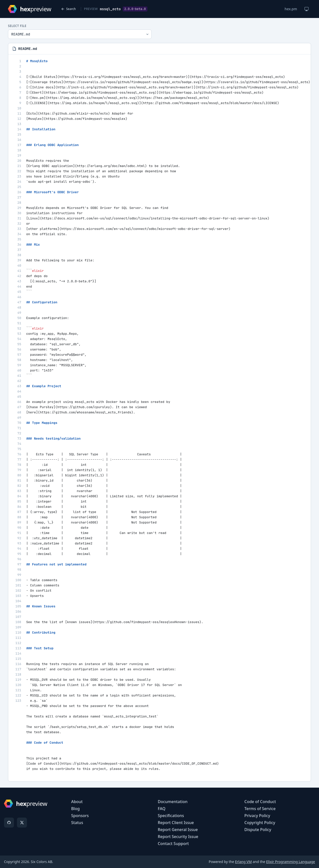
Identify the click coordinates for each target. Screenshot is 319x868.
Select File (17, 26)
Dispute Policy (258, 830)
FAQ (161, 809)
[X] (22, 823)
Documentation (172, 802)
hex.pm (291, 9)
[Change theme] (307, 9)
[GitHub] (9, 823)
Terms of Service (260, 809)
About (77, 802)
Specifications (171, 816)
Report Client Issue (176, 823)
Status (77, 823)
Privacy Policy (257, 816)
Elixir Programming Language (291, 862)
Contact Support (173, 844)
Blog (75, 809)
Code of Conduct (260, 802)
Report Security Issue (178, 837)
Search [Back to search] (68, 9)
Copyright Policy (260, 823)
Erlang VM (243, 862)
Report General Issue (178, 830)
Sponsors (80, 816)
